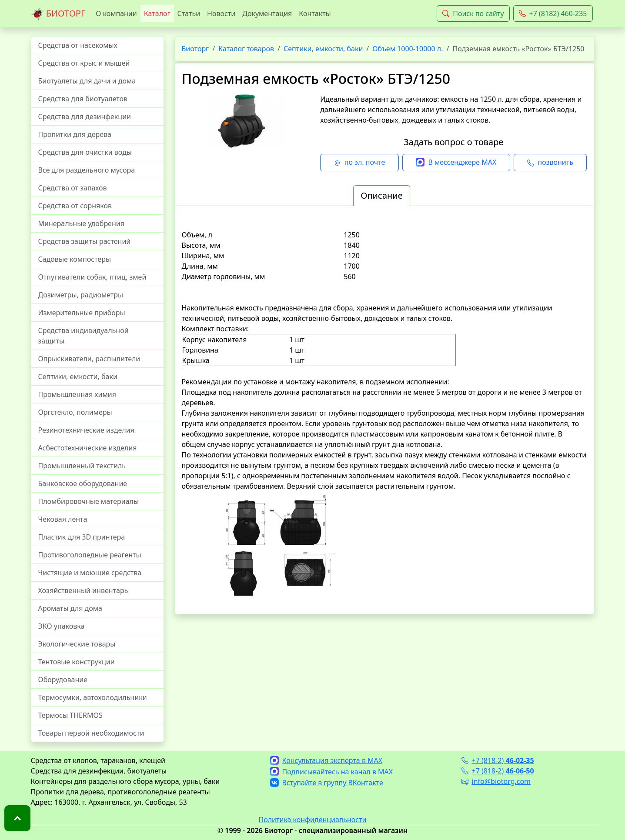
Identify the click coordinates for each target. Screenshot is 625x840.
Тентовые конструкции (77, 662)
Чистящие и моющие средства (90, 573)
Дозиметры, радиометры (81, 295)
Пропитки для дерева (75, 134)
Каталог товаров (246, 49)
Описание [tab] (381, 195)
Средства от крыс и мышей (84, 63)
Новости (221, 13)
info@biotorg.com (496, 781)
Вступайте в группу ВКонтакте (327, 783)
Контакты (315, 13)
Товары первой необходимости (91, 733)
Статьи (189, 13)
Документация (267, 13)
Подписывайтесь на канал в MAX (332, 772)
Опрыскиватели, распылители (89, 359)
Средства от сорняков (75, 206)
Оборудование (63, 680)
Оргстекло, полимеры (75, 412)
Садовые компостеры (75, 259)
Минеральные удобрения (81, 223)
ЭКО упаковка (62, 626)
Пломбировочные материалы (89, 501)
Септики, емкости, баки (78, 377)
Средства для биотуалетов (83, 99)
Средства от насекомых (78, 45)
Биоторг (196, 49)
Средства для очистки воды (85, 152)
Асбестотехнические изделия (88, 448)
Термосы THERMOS (70, 715)
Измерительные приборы (82, 313)
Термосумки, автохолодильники (93, 697)
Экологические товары (77, 644)
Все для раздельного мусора (87, 170)
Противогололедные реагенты (90, 555)
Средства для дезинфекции (85, 117)
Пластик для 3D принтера (82, 537)
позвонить (550, 163)
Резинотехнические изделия (86, 430)
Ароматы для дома (70, 608)
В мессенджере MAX (456, 163)
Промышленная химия (77, 394)
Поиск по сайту (473, 13)
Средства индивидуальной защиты (84, 336)
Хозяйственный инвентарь (83, 590)
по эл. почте (360, 163)
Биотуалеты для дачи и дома (87, 81)
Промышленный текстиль (82, 466)
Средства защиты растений (85, 241)
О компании (116, 13)
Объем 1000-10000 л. (408, 49)
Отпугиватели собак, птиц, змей (92, 277)
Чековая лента (63, 519)
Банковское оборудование (83, 483)
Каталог (157, 13)
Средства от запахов (73, 188)
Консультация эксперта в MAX (326, 760)
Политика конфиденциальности (312, 820)
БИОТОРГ (58, 14)
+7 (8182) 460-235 (553, 13)
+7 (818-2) (498, 760)
